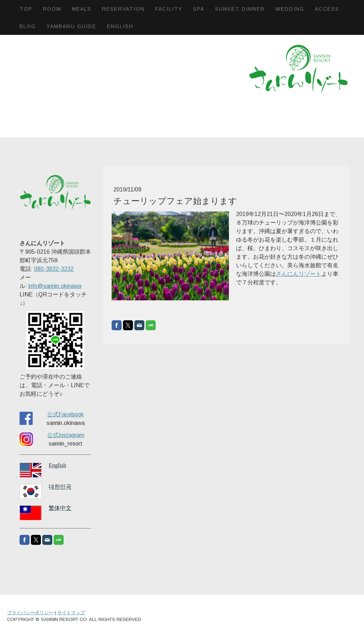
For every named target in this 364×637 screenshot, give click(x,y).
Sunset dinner (240, 9)
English (120, 26)
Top (26, 9)
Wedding (290, 9)
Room (52, 9)
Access (327, 9)
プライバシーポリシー (30, 613)
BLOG (28, 26)
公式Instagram (66, 435)
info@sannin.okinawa (55, 286)
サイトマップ (71, 613)
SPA (199, 9)
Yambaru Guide (71, 26)
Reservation (123, 9)
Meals (82, 9)
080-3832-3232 (54, 269)
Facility (169, 9)
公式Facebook (66, 414)
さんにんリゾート (299, 274)
